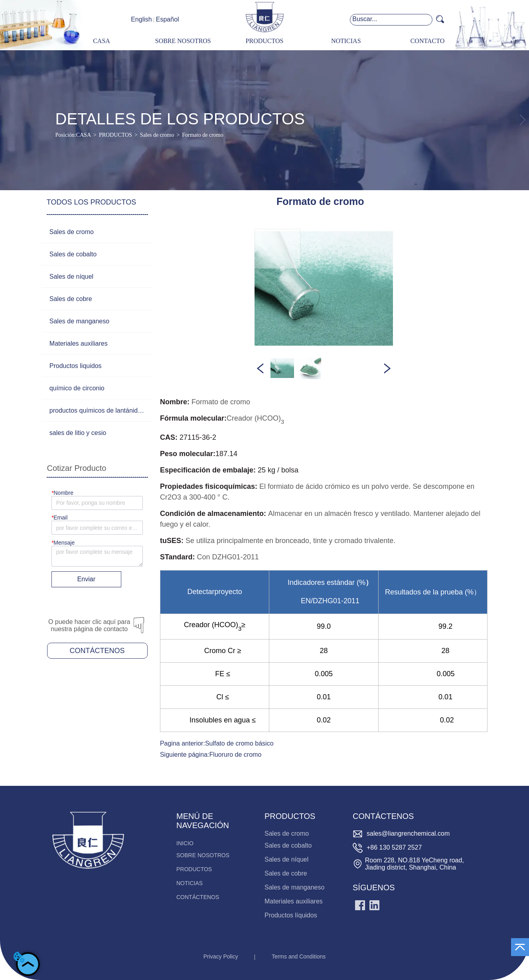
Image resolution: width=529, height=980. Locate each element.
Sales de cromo (157, 135)
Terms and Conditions (299, 956)
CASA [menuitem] (102, 41)
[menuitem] (264, 41)
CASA (84, 135)
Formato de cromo (202, 135)
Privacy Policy (221, 956)
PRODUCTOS (115, 135)
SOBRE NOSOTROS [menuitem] (183, 41)
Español (168, 19)
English (141, 19)
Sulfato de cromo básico (239, 743)
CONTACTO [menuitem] (428, 41)
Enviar (86, 579)
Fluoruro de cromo (236, 755)
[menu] (264, 41)
